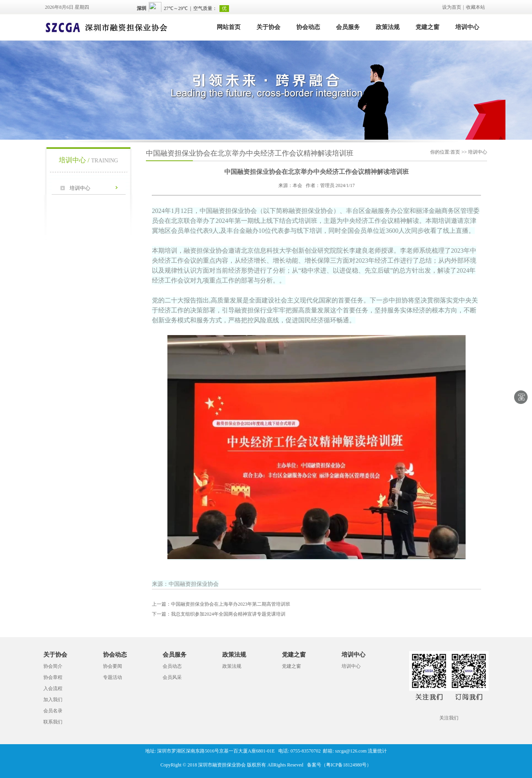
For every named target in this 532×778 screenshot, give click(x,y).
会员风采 (172, 677)
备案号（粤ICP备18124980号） (339, 765)
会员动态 (172, 666)
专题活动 (113, 677)
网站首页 (229, 27)
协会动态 (308, 27)
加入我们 (53, 700)
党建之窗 (427, 27)
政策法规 (388, 27)
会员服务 (348, 27)
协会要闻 (113, 666)
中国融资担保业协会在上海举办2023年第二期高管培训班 (221, 604)
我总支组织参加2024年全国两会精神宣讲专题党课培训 (219, 614)
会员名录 (53, 711)
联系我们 (53, 722)
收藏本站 (476, 7)
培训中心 (467, 27)
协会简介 (53, 666)
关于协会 (268, 27)
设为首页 (452, 7)
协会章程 (53, 677)
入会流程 (53, 688)
